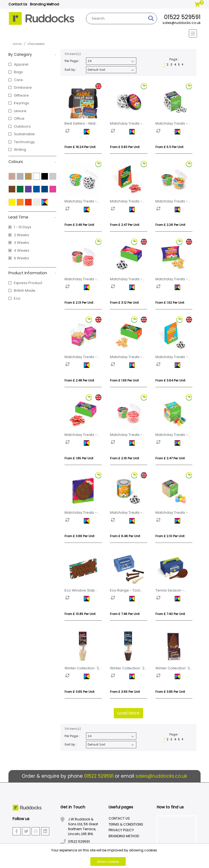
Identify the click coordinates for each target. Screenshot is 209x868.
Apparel (21, 64)
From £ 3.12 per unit (124, 303)
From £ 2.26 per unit (170, 225)
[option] (75, 132)
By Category (33, 54)
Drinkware (23, 87)
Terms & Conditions (126, 824)
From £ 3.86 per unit (79, 536)
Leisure (20, 111)
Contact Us (18, 4)
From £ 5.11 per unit (169, 147)
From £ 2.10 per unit (170, 536)
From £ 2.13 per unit (79, 303)
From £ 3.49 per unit (79, 225)
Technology (24, 142)
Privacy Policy (121, 830)
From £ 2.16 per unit (125, 458)
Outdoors (22, 126)
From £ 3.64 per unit (170, 380)
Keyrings (21, 103)
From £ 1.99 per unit (124, 380)
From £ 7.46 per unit (125, 614)
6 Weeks (21, 258)
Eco (17, 298)
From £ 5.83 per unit (125, 147)
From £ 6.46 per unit (125, 536)
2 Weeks (21, 235)
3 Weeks (21, 243)
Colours (33, 162)
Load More (128, 713)
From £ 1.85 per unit (79, 458)
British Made (25, 290)
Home (17, 44)
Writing (20, 150)
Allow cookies (108, 862)
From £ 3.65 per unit (79, 692)
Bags (18, 72)
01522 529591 (182, 17)
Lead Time (33, 217)
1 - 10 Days (23, 227)
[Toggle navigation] (105, 33)
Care (18, 80)
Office (19, 118)
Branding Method (44, 4)
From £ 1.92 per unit (170, 303)
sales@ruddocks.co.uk (182, 23)
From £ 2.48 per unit (79, 380)
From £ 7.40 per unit (170, 614)
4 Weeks (22, 250)
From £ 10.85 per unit (80, 614)
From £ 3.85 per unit (170, 692)
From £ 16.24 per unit (80, 147)
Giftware (21, 95)
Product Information (33, 273)
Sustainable (24, 134)
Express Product (28, 283)
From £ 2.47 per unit (125, 225)
